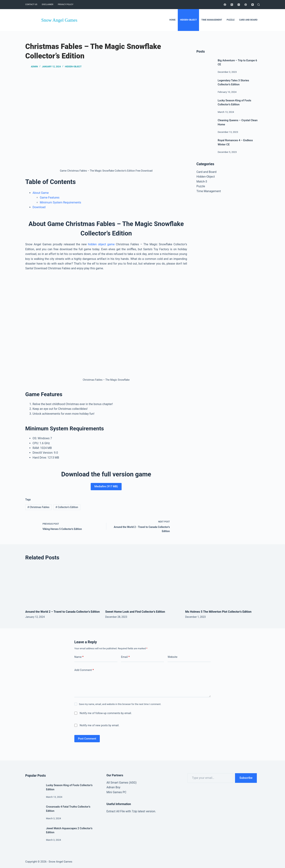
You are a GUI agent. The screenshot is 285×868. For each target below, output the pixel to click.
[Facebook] (225, 5)
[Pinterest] (246, 5)
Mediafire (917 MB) (106, 486)
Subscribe (246, 778)
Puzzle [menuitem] (231, 20)
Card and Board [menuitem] (248, 20)
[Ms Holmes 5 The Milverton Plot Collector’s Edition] (222, 586)
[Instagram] (239, 5)
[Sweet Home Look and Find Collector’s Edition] (142, 586)
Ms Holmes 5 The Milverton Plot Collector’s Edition (218, 612)
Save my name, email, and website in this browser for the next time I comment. (120, 704)
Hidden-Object (73, 67)
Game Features (50, 198)
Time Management (209, 191)
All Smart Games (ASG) (122, 783)
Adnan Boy (113, 787)
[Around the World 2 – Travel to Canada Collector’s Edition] (63, 586)
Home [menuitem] (172, 20)
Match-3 (202, 182)
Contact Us (31, 4)
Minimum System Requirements (60, 202)
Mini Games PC (116, 792)
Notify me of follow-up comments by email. (106, 713)
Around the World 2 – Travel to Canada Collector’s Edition (63, 612)
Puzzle (201, 186)
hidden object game (101, 244)
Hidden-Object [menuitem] (188, 20)
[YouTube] (253, 5)
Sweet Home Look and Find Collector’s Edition (135, 612)
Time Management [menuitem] (212, 20)
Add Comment (84, 670)
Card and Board (206, 172)
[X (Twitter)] (232, 5)
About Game (41, 193)
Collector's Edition (67, 507)
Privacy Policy (66, 4)
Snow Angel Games (59, 20)
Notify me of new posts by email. (99, 725)
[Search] (259, 5)
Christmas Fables (38, 507)
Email (125, 657)
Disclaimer (48, 4)
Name (79, 657)
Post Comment (87, 739)
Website (172, 657)
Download (39, 207)
